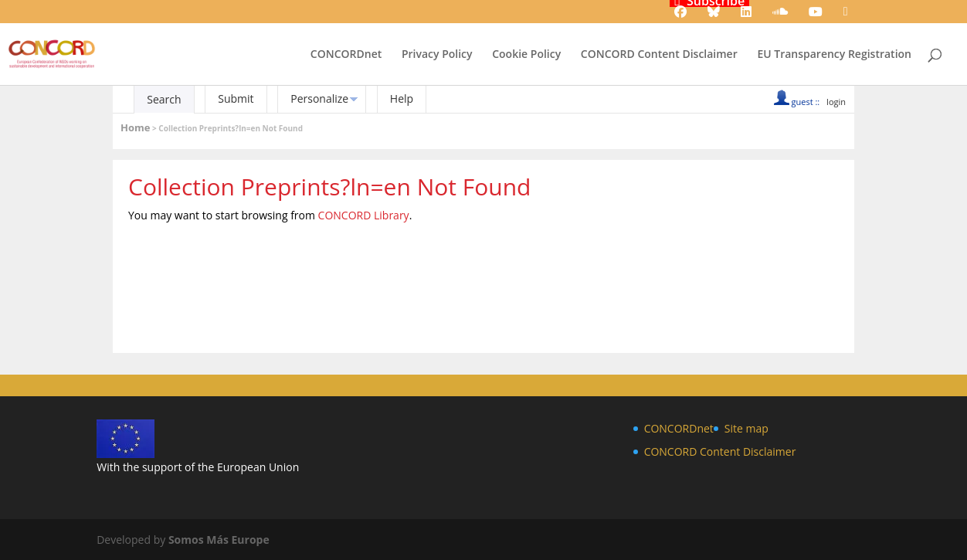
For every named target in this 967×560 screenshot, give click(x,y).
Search (164, 99)
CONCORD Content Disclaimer (659, 55)
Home (135, 127)
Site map (746, 428)
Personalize (319, 98)
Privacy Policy (437, 55)
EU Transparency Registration (834, 55)
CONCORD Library (364, 215)
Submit (236, 98)
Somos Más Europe (219, 540)
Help (402, 98)
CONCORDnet (346, 55)
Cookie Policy (526, 55)
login (836, 102)
